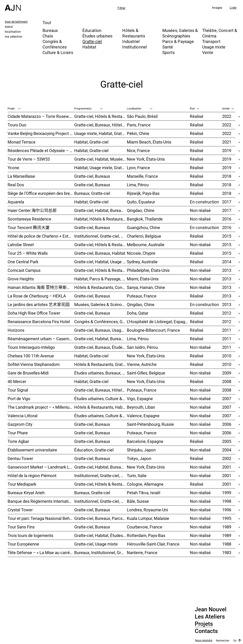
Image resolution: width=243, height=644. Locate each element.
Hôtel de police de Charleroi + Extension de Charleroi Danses (41, 236)
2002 (227, 458)
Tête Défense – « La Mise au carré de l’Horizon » (41, 552)
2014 (227, 262)
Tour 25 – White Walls (28, 253)
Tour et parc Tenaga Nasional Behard (41, 518)
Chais (48, 36)
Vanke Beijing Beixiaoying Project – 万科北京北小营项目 (41, 133)
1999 (227, 493)
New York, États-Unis (146, 159)
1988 (227, 544)
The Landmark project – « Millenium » (41, 407)
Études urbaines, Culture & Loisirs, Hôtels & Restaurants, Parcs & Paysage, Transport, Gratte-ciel (101, 399)
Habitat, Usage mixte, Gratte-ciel (101, 168)
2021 (227, 142)
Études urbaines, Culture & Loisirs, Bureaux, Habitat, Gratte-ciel (101, 416)
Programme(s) (88, 108)
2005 (227, 441)
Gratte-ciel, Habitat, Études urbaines (101, 535)
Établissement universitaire (32, 450)
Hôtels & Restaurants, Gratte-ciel (101, 364)
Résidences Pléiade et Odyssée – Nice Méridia (41, 150)
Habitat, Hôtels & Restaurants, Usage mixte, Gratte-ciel (101, 219)
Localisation (140, 108)
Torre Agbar (18, 441)
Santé (168, 47)
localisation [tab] (13, 32)
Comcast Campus (24, 270)
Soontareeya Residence (29, 219)
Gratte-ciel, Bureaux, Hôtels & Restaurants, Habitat (101, 390)
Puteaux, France (142, 296)
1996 (227, 510)
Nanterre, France (142, 552)
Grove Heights (21, 279)
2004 (227, 450)
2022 (227, 116)
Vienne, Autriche (142, 364)
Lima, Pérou (138, 185)
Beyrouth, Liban (141, 407)
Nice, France (138, 150)
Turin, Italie (137, 475)
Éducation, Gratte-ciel (94, 450)
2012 (227, 313)
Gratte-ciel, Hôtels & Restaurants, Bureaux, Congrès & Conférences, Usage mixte (101, 484)
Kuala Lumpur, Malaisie (148, 518)
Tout (47, 23)
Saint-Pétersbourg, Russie (150, 424)
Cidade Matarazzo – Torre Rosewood (41, 116)
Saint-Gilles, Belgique (146, 373)
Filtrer (121, 8)
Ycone (13, 168)
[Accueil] (13, 5)
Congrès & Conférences (55, 44)
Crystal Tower (20, 510)
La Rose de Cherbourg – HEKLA (37, 296)
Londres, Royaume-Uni (147, 510)
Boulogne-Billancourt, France (153, 330)
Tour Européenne (23, 544)
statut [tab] (9, 27)
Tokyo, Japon (139, 458)
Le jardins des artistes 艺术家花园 (39, 304)
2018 (227, 176)
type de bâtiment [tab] (16, 22)
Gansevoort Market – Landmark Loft (41, 467)
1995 (227, 518)
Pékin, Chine (138, 133)
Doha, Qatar (138, 313)
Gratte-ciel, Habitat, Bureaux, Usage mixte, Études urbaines (101, 467)
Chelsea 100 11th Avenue (31, 356)
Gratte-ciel (92, 41)
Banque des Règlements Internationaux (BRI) (41, 501)
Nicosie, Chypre (141, 253)
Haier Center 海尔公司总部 (32, 210)
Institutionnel (135, 47)
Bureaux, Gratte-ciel (92, 193)
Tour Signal (18, 390)
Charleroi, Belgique (144, 236)
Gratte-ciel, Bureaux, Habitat (100, 253)
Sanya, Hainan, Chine (146, 287)
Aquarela (16, 202)
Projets (204, 624)
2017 (227, 202)
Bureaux (50, 30)
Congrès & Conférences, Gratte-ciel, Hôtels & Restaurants (101, 322)
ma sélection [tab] (13, 36)
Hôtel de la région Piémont (32, 475)
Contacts (206, 631)
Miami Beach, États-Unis (149, 142)
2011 (227, 330)
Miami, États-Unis (143, 279)
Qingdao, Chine (141, 210)
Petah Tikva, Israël (144, 493)
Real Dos (16, 185)
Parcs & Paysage (178, 41)
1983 (227, 552)
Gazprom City (20, 424)
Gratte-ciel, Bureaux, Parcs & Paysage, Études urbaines (101, 518)
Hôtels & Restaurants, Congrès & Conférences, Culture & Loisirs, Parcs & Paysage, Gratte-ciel (101, 287)
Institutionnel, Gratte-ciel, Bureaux (101, 236)
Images (217, 8)
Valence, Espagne (143, 416)
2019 (227, 150)
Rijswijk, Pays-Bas (143, 193)
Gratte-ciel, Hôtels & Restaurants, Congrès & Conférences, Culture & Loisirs (101, 270)
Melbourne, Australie (146, 245)
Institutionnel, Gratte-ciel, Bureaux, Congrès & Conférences (101, 475)
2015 (227, 236)
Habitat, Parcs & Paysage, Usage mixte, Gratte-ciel (101, 279)
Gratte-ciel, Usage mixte (96, 544)
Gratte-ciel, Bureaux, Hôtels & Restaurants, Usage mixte (101, 125)
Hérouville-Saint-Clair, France (153, 544)
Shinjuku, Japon (141, 450)
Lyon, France (138, 168)
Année (228, 108)
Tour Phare (18, 433)
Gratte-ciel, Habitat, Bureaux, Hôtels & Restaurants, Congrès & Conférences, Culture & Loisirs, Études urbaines (101, 339)
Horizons (16, 330)
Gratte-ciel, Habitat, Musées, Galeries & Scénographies (101, 159)
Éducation (92, 30)
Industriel (131, 41)
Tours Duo (17, 125)
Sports (168, 52)
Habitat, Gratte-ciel (91, 142)
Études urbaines (97, 36)
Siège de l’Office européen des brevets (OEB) (41, 193)
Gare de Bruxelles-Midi (28, 373)
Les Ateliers (210, 617)
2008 (227, 381)
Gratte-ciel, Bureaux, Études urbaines (101, 347)
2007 (227, 399)
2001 (227, 467)
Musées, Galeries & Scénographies (180, 33)
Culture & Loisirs (58, 52)
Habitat (89, 47)
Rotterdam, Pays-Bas (146, 535)
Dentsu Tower (20, 458)
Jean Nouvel (211, 609)
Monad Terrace (22, 142)
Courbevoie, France (145, 527)
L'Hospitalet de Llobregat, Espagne (158, 322)
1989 (227, 527)
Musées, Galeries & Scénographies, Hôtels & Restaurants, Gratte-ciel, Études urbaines (101, 304)
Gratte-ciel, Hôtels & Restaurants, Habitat (101, 116)
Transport (211, 41)
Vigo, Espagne (140, 399)
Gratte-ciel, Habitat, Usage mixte (101, 262)
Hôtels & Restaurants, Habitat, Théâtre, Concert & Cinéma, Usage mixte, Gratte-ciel (101, 407)
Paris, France (139, 125)
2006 (227, 424)
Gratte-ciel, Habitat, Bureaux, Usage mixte (101, 210)
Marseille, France (142, 176)
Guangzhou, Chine (143, 227)
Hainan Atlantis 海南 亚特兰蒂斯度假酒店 (41, 287)
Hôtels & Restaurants (134, 33)
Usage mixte (214, 47)
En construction (204, 202)
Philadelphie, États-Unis (148, 270)
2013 (227, 270)
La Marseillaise (21, 176)
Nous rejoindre (204, 640)
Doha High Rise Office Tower (34, 313)
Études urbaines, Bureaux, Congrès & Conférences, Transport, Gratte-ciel (101, 373)
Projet (14, 108)
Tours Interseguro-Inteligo (31, 347)
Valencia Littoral (22, 416)
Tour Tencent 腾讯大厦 (29, 227)
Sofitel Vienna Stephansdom (34, 364)
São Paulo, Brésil (142, 116)
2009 (227, 373)
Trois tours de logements (30, 535)
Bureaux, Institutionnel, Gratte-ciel (101, 552)
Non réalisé (200, 210)
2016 (227, 219)
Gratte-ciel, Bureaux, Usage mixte (101, 330)
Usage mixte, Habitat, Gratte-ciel (101, 133)
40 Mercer (17, 381)
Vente (208, 52)
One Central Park (23, 262)
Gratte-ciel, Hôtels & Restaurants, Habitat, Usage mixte (101, 245)
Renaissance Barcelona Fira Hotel (39, 322)
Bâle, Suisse (138, 501)
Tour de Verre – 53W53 (29, 159)
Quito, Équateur (141, 202)
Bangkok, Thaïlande (145, 219)
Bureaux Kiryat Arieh (26, 493)
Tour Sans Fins (21, 527)
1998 (227, 501)
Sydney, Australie (142, 262)
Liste (233, 8)
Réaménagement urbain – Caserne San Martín (41, 339)
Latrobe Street (21, 245)
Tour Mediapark (22, 484)
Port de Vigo (19, 399)
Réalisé (197, 116)
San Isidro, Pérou (142, 347)
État (194, 108)
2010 (227, 356)
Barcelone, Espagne (145, 441)
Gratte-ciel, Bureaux (92, 176)
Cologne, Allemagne (145, 484)
